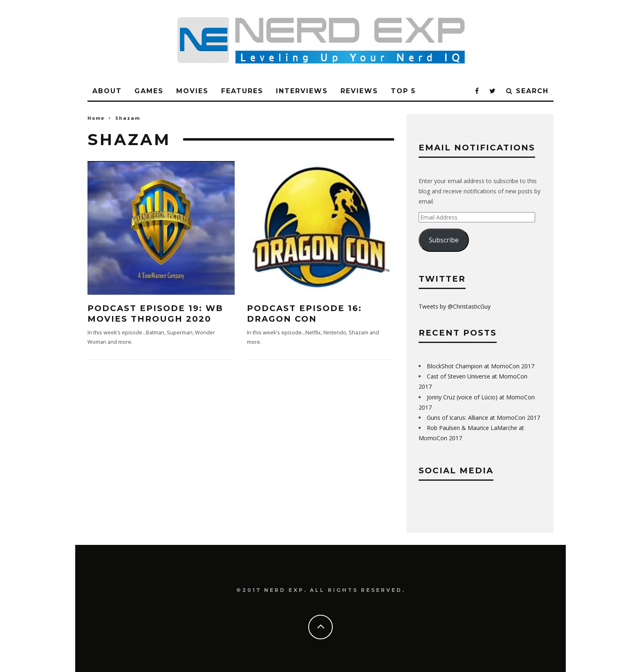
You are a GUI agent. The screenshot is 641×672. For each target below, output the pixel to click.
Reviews (359, 91)
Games (149, 91)
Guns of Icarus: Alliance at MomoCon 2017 (483, 418)
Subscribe (444, 240)
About (107, 91)
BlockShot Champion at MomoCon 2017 (481, 366)
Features (242, 91)
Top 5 (403, 91)
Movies (192, 91)
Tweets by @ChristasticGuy (455, 306)
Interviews (302, 91)
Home (96, 118)
